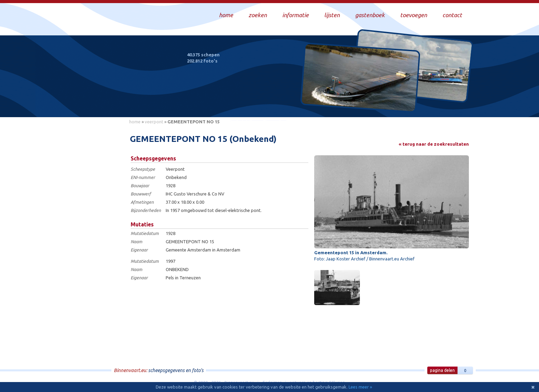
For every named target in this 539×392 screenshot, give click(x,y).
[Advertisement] (94, 231)
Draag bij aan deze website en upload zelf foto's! (412, 105)
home (135, 122)
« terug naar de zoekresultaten (434, 144)
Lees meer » (360, 387)
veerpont (154, 122)
